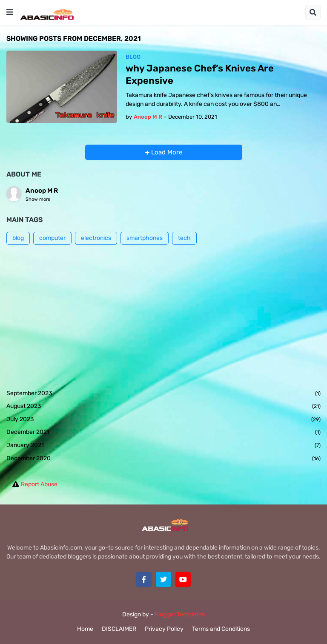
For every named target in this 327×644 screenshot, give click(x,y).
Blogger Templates (180, 614)
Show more (38, 199)
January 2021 (163, 446)
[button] (10, 12)
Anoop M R (42, 191)
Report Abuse (39, 484)
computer (52, 238)
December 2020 (163, 459)
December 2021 (163, 433)
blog (18, 238)
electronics (96, 238)
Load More (166, 152)
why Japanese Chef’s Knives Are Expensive (200, 74)
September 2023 (163, 394)
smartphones (145, 238)
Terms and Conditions (221, 629)
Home (85, 629)
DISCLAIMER (119, 629)
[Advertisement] (163, 317)
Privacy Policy (164, 629)
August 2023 (163, 407)
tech (184, 238)
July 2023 (163, 420)
